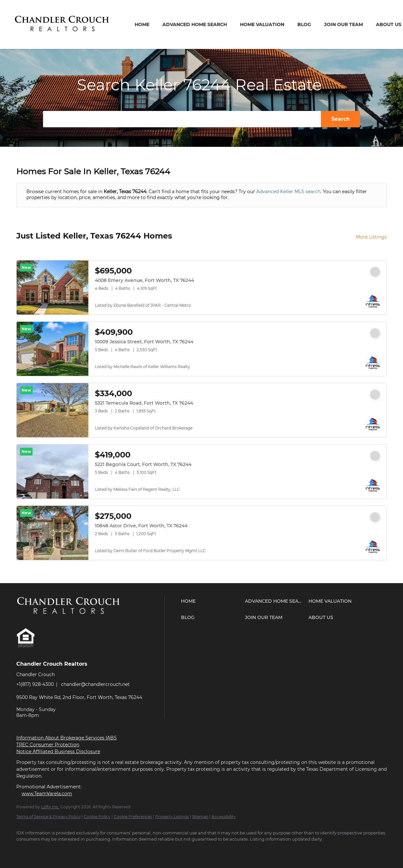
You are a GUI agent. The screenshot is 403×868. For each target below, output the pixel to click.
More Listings (371, 237)
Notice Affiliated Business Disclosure (58, 752)
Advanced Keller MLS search (288, 192)
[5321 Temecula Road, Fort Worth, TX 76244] (52, 410)
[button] (211, 601)
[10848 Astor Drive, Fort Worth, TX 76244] (52, 533)
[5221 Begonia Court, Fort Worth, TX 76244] (52, 472)
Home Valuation (262, 24)
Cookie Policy (97, 817)
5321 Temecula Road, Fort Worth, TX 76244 (144, 403)
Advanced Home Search (195, 24)
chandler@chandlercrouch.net (95, 684)
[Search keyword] (182, 119)
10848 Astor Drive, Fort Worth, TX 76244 (141, 526)
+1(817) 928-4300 (35, 684)
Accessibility (224, 817)
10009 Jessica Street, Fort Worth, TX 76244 (144, 342)
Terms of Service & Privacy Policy (48, 817)
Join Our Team (343, 24)
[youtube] (62, 850)
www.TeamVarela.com (47, 794)
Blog (304, 24)
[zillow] (43, 850)
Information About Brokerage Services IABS (67, 738)
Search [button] (341, 119)
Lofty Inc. (50, 807)
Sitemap (200, 817)
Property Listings (172, 817)
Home (142, 24)
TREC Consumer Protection (48, 745)
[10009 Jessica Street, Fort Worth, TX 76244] (52, 349)
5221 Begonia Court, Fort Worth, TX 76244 (143, 464)
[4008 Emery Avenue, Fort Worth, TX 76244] (52, 287)
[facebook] (24, 850)
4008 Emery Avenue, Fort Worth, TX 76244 (144, 280)
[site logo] (74, 620)
